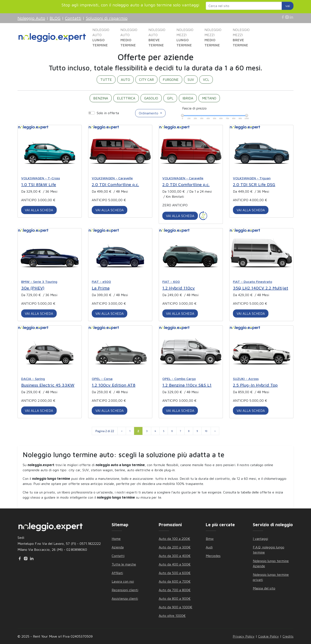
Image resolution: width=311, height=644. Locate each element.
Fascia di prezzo (194, 108)
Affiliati (117, 573)
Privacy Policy (244, 636)
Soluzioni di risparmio (107, 18)
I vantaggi (260, 539)
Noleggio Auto (31, 18)
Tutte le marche (124, 564)
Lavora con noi (123, 581)
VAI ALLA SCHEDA (39, 210)
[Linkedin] (291, 17)
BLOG (55, 18)
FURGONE (171, 80)
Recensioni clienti (125, 590)
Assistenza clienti (125, 598)
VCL (206, 80)
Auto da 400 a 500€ (175, 564)
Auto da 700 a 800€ (175, 590)
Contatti (73, 18)
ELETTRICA (126, 98)
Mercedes (213, 556)
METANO (209, 98)
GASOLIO (151, 98)
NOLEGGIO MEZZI (185, 37)
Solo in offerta (108, 113)
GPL (170, 98)
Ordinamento (149, 113)
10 (206, 431)
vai (288, 6)
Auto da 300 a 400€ (175, 556)
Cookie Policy (269, 636)
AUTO (125, 80)
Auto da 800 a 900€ (175, 598)
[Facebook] (283, 17)
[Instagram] (287, 17)
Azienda (118, 547)
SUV (191, 80)
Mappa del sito (264, 588)
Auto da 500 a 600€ (175, 573)
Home (116, 539)
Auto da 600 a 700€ (175, 581)
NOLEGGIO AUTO (101, 37)
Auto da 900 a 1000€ (175, 607)
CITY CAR (146, 80)
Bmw (210, 539)
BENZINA (101, 98)
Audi (209, 547)
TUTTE (106, 80)
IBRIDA (188, 98)
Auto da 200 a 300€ (175, 547)
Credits (288, 636)
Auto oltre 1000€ (172, 616)
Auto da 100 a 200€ (174, 539)
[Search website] (244, 6)
